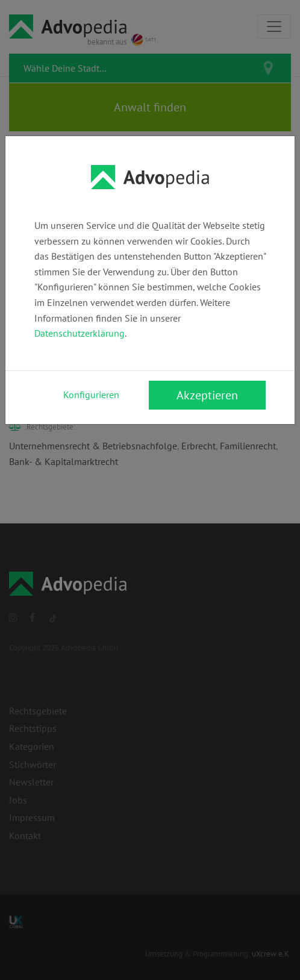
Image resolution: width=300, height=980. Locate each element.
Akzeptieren (207, 395)
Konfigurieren (91, 395)
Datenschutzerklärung (80, 333)
